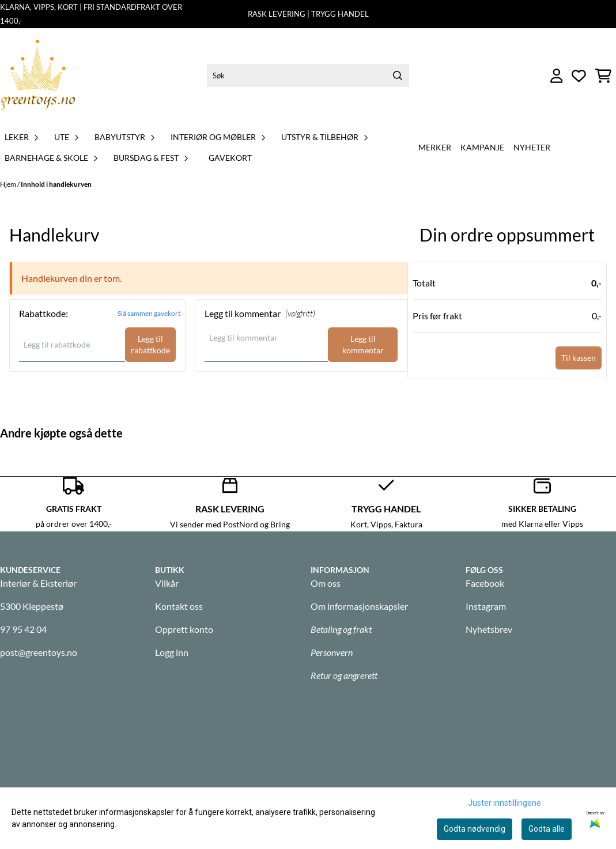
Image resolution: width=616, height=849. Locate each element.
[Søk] (308, 76)
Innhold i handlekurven (56, 184)
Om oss (326, 583)
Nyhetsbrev (489, 629)
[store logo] (38, 76)
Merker (435, 147)
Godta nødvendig (475, 829)
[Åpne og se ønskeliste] (579, 76)
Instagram (486, 606)
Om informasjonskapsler (359, 606)
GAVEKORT (230, 158)
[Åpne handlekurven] (603, 76)
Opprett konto (184, 629)
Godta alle (547, 829)
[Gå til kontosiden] (557, 76)
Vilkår (167, 583)
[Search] (398, 76)
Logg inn (172, 652)
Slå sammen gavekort (149, 313)
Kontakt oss (179, 606)
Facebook (485, 583)
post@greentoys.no (39, 652)
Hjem (9, 184)
